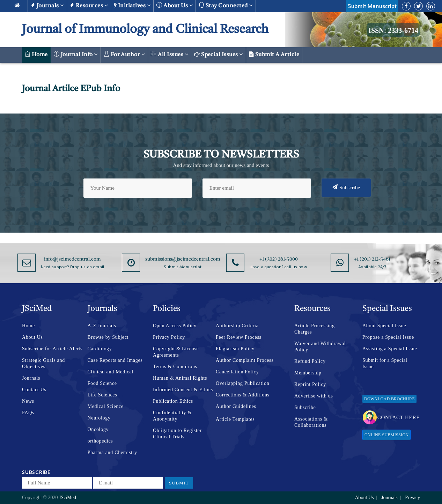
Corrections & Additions (243, 395)
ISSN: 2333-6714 (393, 30)
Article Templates (235, 419)
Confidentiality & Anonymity (172, 416)
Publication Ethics (173, 401)
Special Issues (219, 54)
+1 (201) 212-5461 (372, 259)
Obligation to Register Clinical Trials (177, 434)
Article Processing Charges (315, 329)
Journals (47, 6)
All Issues (170, 54)
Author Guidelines (236, 406)
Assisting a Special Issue (390, 349)
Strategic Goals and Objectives (43, 363)
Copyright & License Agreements (176, 352)
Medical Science (106, 406)
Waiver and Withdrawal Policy (320, 347)
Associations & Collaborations (311, 422)
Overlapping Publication (242, 383)
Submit (179, 483)
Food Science (102, 383)
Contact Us (34, 390)
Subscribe (346, 187)
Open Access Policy (175, 326)
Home (36, 54)
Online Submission (386, 435)
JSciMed (68, 498)
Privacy (412, 498)
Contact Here (391, 417)
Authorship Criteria (237, 326)
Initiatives (132, 6)
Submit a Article (274, 54)
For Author (124, 54)
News (28, 401)
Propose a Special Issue (388, 337)
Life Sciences (102, 395)
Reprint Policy (310, 384)
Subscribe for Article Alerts (52, 349)
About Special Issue (384, 326)
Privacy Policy (169, 337)
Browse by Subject (108, 337)
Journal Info (76, 54)
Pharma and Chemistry (112, 452)
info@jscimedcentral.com (72, 259)
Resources (89, 6)
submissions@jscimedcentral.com (183, 259)
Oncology (98, 429)
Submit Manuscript (372, 6)
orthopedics (100, 441)
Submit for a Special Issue (385, 363)
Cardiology (100, 349)
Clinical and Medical (110, 372)
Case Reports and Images (115, 360)
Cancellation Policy (237, 372)
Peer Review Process (239, 337)
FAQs (28, 413)
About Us (32, 337)
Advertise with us (314, 396)
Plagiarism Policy (235, 349)
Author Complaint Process (245, 360)
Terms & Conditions (175, 367)
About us (175, 5)
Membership (308, 373)
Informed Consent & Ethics (183, 390)
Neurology (99, 418)
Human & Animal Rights (180, 378)
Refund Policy (310, 361)
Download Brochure (389, 399)
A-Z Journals (102, 326)
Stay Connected (226, 5)
